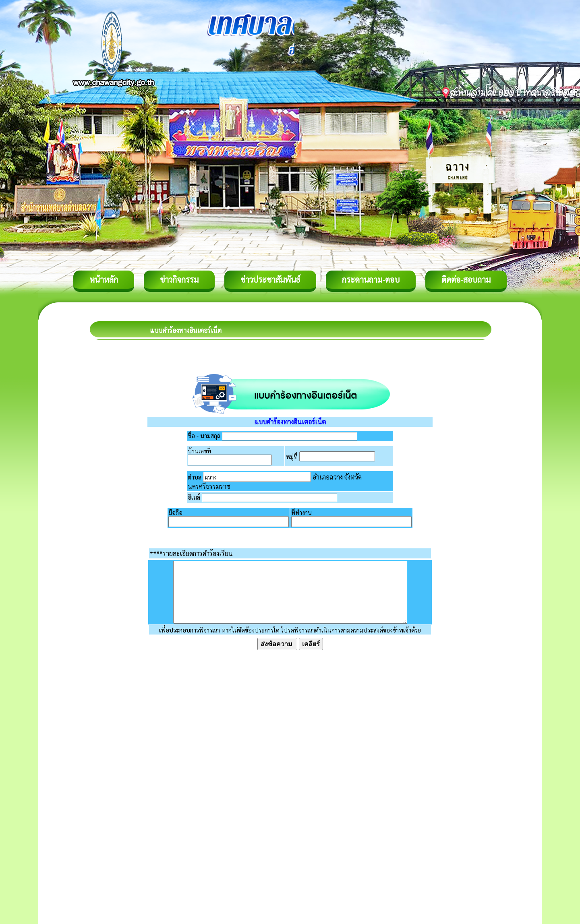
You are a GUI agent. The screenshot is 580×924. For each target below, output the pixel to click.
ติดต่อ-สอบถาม (466, 279)
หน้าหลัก (104, 279)
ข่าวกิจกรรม (179, 279)
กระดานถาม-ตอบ (371, 279)
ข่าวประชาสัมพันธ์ (270, 279)
